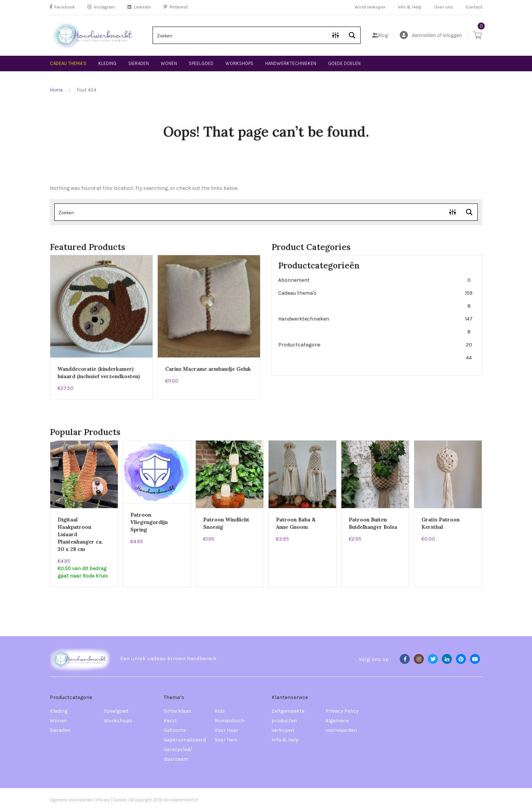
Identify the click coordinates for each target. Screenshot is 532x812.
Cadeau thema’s (68, 63)
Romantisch (230, 721)
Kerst (170, 721)
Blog (380, 35)
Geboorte (175, 730)
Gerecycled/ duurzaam (178, 754)
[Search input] (240, 35)
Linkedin (139, 7)
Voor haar (226, 730)
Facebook (62, 7)
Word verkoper (370, 7)
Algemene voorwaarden (341, 725)
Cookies (121, 800)
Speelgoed (201, 63)
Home (56, 90)
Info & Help (410, 7)
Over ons (444, 7)
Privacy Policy (342, 711)
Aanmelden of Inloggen (431, 35)
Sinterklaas (178, 711)
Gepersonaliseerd (185, 740)
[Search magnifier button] (352, 35)
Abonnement (375, 280)
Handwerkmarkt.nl (181, 800)
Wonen (169, 63)
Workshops (239, 63)
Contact (474, 7)
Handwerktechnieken (291, 63)
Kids (220, 711)
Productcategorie (375, 351)
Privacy (103, 800)
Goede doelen (344, 63)
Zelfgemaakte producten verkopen (288, 721)
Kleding (107, 63)
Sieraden (139, 63)
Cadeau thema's (375, 299)
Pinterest (176, 7)
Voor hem (226, 740)
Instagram (101, 7)
